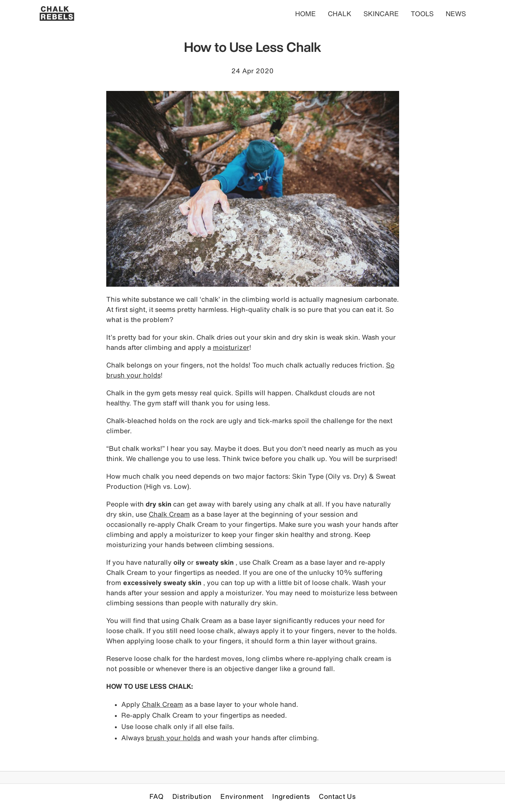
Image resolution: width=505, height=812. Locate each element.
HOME (305, 14)
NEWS (456, 14)
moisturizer (231, 347)
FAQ (156, 796)
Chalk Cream (169, 514)
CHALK (340, 14)
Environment (242, 796)
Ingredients (291, 796)
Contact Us (337, 796)
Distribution (192, 796)
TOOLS (422, 14)
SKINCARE (381, 14)
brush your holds (173, 738)
